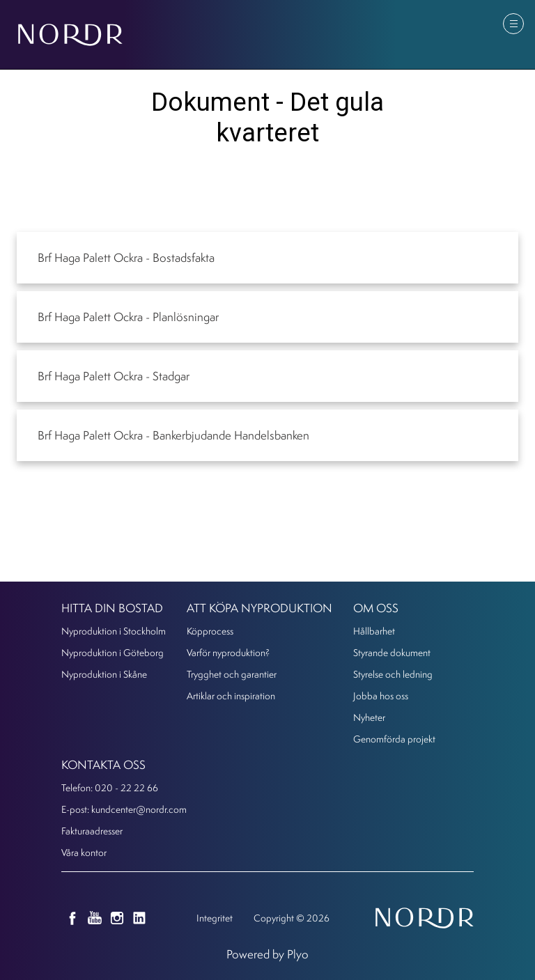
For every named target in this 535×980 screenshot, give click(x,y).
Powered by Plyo (267, 954)
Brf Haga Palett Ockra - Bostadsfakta (126, 257)
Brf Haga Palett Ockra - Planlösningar (128, 317)
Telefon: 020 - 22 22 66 (110, 787)
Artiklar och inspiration (231, 695)
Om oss (376, 608)
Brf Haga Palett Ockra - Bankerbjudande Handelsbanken (173, 435)
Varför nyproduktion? (228, 652)
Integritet (215, 918)
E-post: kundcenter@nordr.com (124, 809)
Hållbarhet (374, 631)
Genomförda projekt (394, 739)
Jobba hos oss (381, 695)
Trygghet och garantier (232, 674)
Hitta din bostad (112, 608)
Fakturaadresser (92, 831)
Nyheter (369, 717)
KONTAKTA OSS (103, 764)
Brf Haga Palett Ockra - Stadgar (114, 376)
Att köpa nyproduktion (259, 608)
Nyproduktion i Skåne (104, 674)
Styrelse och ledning (393, 674)
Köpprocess (210, 631)
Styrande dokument (392, 652)
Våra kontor (84, 852)
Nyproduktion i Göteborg (113, 652)
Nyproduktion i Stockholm (114, 631)
